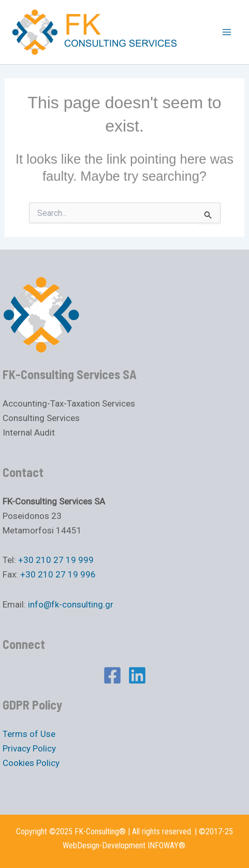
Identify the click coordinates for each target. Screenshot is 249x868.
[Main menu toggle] (227, 32)
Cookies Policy (31, 763)
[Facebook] (112, 675)
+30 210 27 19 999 (56, 560)
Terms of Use (29, 734)
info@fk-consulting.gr (71, 604)
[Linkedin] (137, 675)
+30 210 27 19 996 (58, 574)
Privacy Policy (29, 748)
